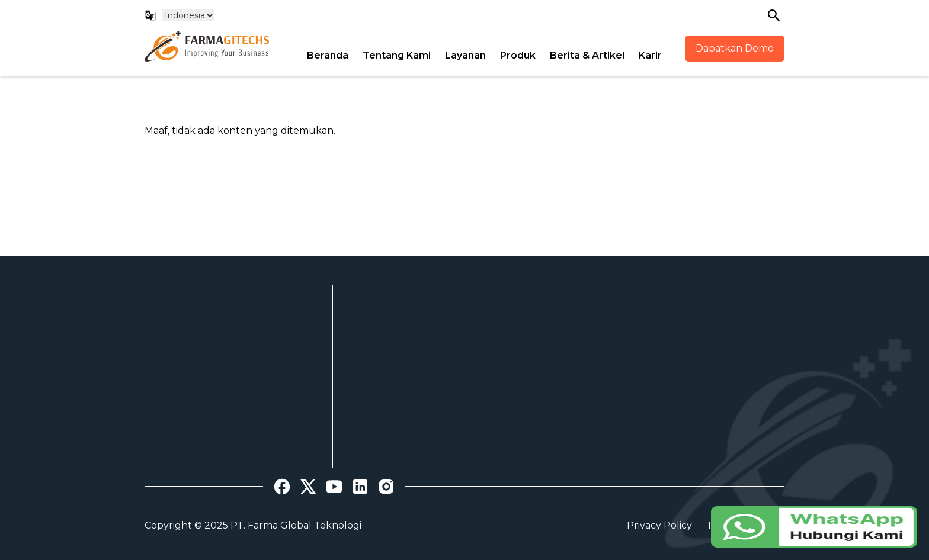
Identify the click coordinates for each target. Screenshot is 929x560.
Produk (518, 55)
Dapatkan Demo (735, 48)
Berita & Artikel (587, 55)
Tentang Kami (397, 55)
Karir (650, 55)
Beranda (328, 55)
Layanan (465, 55)
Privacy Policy (659, 525)
